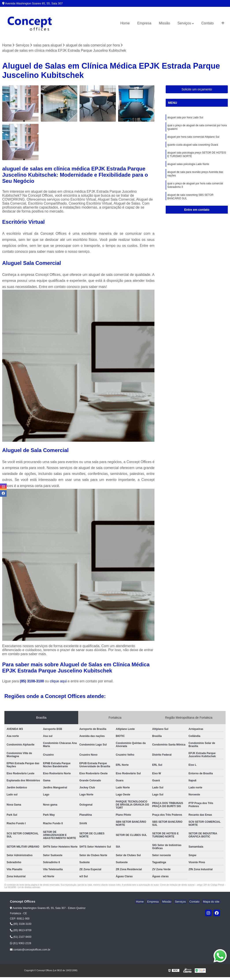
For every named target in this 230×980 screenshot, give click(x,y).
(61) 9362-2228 (20, 944)
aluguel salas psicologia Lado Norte (188, 168)
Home (125, 23)
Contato (208, 23)
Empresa (144, 23)
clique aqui (58, 682)
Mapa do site (212, 902)
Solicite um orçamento (197, 90)
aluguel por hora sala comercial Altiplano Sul (193, 139)
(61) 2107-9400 (21, 937)
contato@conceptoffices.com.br (30, 950)
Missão (164, 23)
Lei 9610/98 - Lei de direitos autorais (22, 888)
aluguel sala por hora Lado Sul (185, 118)
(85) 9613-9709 (21, 931)
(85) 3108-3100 (32, 682)
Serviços (184, 23)
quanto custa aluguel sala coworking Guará (193, 147)
